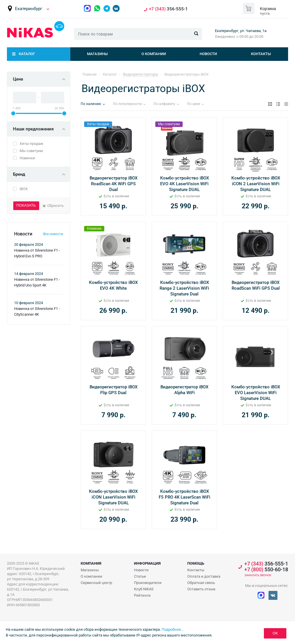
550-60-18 (266, 570)
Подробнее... (173, 629)
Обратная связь (201, 583)
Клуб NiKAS (144, 589)
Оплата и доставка (204, 576)
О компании (154, 54)
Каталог (27, 54)
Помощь (196, 563)
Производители (148, 583)
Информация (147, 563)
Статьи (140, 576)
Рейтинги (142, 595)
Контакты (261, 54)
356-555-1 (168, 9)
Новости (208, 54)
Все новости (53, 234)
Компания (91, 563)
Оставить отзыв (201, 589)
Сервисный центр (96, 583)
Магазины (97, 54)
